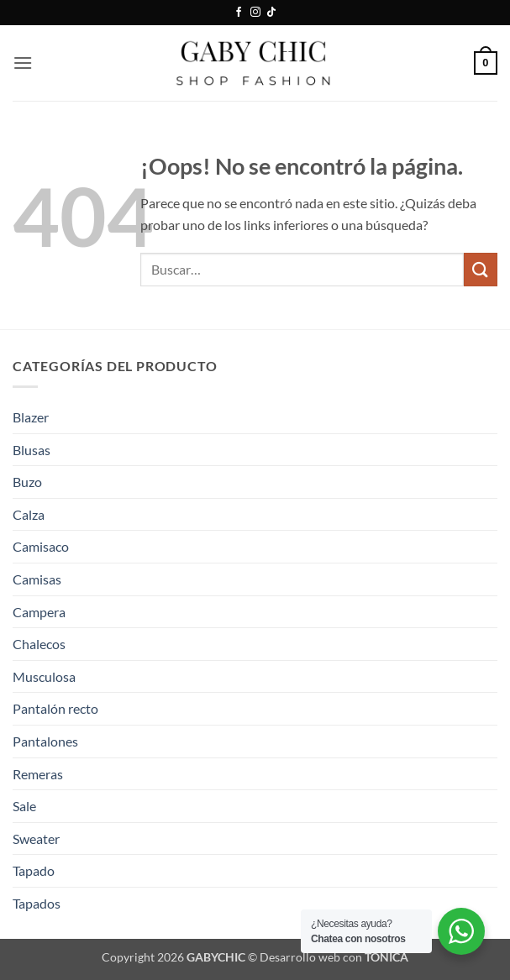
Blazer (31, 417)
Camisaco (41, 546)
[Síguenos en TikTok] (271, 13)
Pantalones (45, 741)
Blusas (32, 450)
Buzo (27, 482)
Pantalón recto (55, 708)
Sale (24, 806)
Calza (29, 514)
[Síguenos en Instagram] (255, 13)
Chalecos (39, 644)
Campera (39, 612)
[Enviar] (481, 269)
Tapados (37, 903)
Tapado (34, 870)
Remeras (38, 774)
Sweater (36, 839)
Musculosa (44, 676)
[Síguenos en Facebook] (239, 13)
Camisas (37, 579)
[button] (23, 63)
